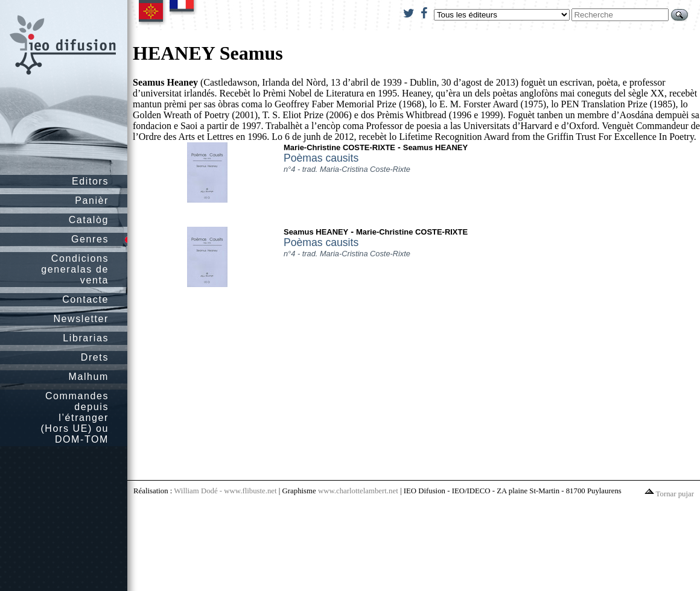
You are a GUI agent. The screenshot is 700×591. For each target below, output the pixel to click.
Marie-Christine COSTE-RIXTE (339, 147)
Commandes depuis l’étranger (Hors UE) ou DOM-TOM (75, 418)
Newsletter (81, 319)
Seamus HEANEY (435, 147)
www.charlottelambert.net (358, 491)
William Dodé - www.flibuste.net (225, 491)
